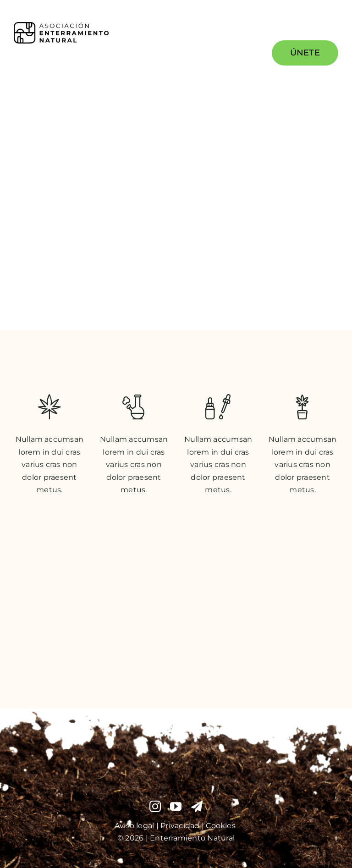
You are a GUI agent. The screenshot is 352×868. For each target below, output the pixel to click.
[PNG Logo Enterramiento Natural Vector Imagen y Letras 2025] (61, 25)
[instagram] (155, 806)
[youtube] (176, 806)
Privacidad (181, 826)
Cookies (222, 826)
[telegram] (197, 806)
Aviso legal (135, 826)
